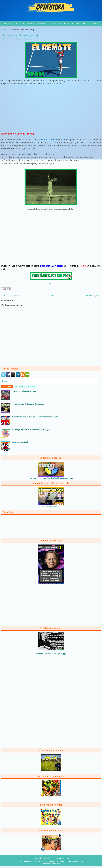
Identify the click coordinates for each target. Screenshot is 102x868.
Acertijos (56, 24)
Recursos (69, 24)
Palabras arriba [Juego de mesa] (24, 391)
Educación (7, 24)
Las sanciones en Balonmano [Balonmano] (28, 404)
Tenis (10, 30)
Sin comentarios (25, 39)
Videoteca (82, 24)
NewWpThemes (32, 861)
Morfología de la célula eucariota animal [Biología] (31, 430)
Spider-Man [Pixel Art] (20, 442)
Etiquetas (20, 386)
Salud (31, 24)
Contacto (95, 24)
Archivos (31, 386)
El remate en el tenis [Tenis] (20, 35)
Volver (51, 283)
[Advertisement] (51, 110)
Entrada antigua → (93, 296)
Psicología (42, 24)
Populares (7, 386)
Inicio (4, 30)
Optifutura (7, 39)
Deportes (20, 24)
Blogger (63, 654)
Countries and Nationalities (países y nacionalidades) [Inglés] (35, 417)
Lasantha (55, 861)
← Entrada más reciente (11, 296)
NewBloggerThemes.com (51, 863)
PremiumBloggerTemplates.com (72, 861)
